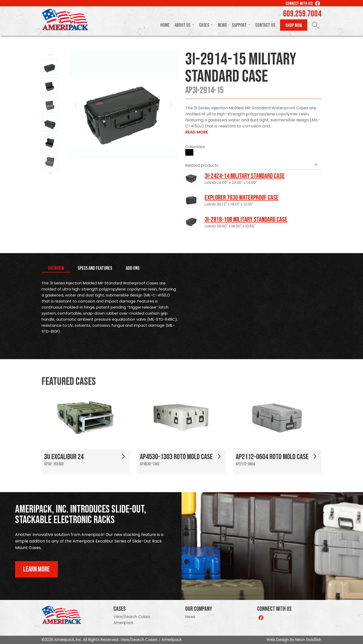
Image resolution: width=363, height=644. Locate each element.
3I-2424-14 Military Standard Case (245, 176)
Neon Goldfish (308, 640)
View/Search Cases (132, 617)
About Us (183, 25)
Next (171, 105)
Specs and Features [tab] (95, 268)
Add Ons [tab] (133, 268)
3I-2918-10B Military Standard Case (246, 220)
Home (165, 25)
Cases (204, 25)
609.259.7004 (302, 14)
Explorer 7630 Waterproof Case (242, 198)
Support (239, 25)
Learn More (36, 569)
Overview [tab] (56, 268)
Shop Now (294, 25)
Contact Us (265, 25)
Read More (197, 132)
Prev (76, 105)
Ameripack (123, 623)
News (222, 25)
